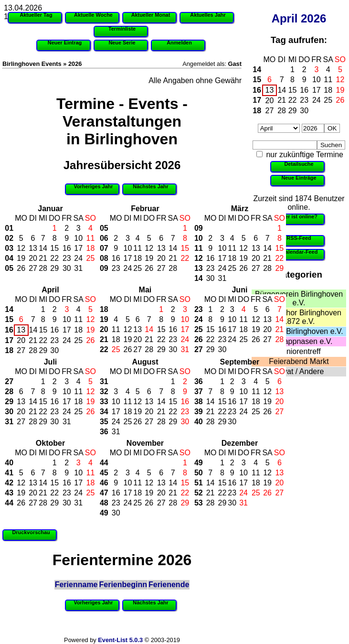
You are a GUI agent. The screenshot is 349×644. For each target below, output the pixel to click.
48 (104, 503)
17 (317, 90)
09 (104, 268)
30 (304, 111)
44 (9, 503)
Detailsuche (299, 164)
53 (199, 503)
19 (340, 90)
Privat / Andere (299, 371)
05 (9, 268)
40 (199, 422)
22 (293, 100)
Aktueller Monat (151, 15)
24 (317, 100)
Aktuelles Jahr (208, 15)
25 (328, 100)
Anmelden (179, 43)
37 (199, 392)
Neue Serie (122, 43)
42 (9, 483)
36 (104, 432)
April (285, 18)
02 (9, 238)
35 (104, 422)
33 (104, 402)
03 (9, 248)
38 (199, 402)
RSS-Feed (299, 238)
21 (282, 100)
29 (293, 111)
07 (104, 248)
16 (257, 90)
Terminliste (122, 29)
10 (317, 80)
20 (270, 101)
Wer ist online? (299, 216)
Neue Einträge (299, 178)
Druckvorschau (31, 532)
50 (199, 473)
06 (104, 238)
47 (104, 493)
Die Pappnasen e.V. (299, 341)
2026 (313, 18)
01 (9, 228)
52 (199, 493)
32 (104, 392)
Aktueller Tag (36, 15)
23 (304, 100)
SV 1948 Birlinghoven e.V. (299, 331)
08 (104, 258)
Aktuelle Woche (93, 15)
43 (9, 493)
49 (104, 513)
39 (199, 412)
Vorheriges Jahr (94, 186)
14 (257, 70)
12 (340, 80)
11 (328, 80)
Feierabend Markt (299, 361)
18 (328, 90)
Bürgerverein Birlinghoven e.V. (299, 298)
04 (9, 258)
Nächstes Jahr (150, 186)
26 (340, 100)
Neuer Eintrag (65, 43)
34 (104, 412)
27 (270, 111)
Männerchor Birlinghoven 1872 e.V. (299, 317)
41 (9, 473)
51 (199, 483)
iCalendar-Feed (299, 252)
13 (270, 90)
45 (104, 473)
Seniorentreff (299, 351)
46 (104, 483)
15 (257, 80)
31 (78, 268)
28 (282, 111)
